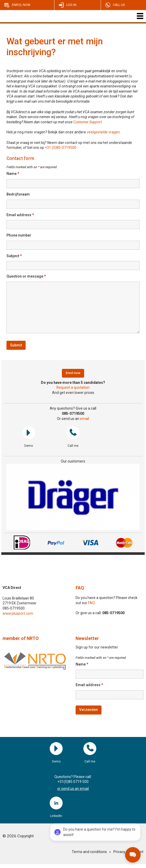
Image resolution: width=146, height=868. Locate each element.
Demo (29, 433)
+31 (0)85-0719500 (61, 148)
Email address (20, 215)
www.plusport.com (18, 613)
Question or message (26, 276)
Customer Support (87, 122)
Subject (14, 256)
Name (13, 174)
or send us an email (73, 789)
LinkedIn (56, 803)
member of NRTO (21, 638)
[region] (73, 497)
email (85, 419)
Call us (119, 5)
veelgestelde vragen (103, 132)
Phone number (19, 235)
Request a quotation (73, 387)
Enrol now (21, 5)
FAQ (80, 588)
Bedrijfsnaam (18, 194)
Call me (73, 433)
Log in (71, 5)
